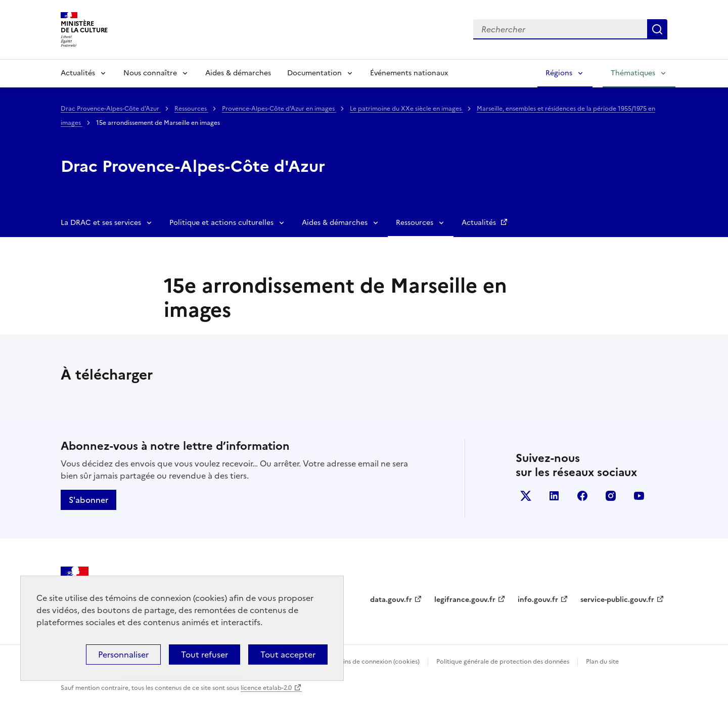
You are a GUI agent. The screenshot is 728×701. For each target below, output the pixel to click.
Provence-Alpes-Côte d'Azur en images (279, 109)
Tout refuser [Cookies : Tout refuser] (204, 655)
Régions (559, 73)
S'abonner (88, 500)
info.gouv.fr (538, 600)
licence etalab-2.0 (266, 688)
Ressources (191, 109)
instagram (611, 496)
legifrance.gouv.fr (465, 600)
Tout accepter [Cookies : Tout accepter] (288, 655)
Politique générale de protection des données (503, 662)
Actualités (78, 73)
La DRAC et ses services (101, 223)
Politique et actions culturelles (221, 223)
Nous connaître (150, 73)
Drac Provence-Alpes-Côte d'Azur (111, 109)
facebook (582, 496)
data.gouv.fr (391, 600)
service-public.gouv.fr (617, 600)
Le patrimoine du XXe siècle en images (406, 109)
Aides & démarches (238, 73)
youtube (639, 496)
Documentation (314, 73)
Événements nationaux (409, 73)
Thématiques (633, 73)
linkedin (554, 496)
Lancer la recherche (657, 29)
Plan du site (602, 662)
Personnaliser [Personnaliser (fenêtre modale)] (123, 655)
